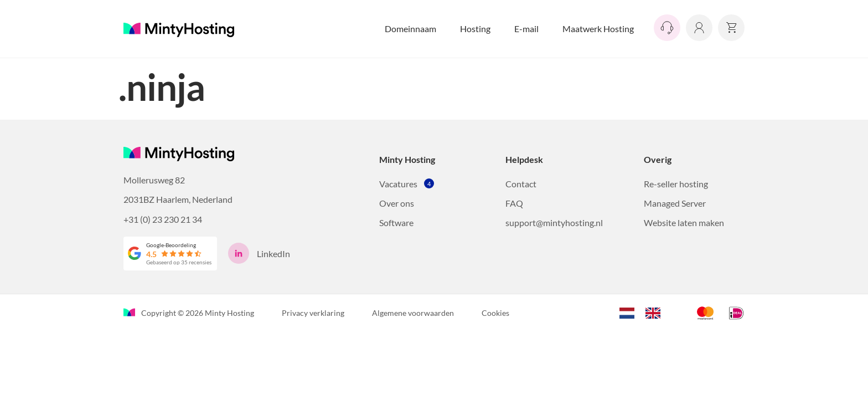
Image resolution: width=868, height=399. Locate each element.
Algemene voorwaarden (413, 313)
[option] (656, 313)
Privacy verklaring (313, 313)
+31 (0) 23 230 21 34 (163, 219)
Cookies (495, 313)
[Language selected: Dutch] (645, 311)
